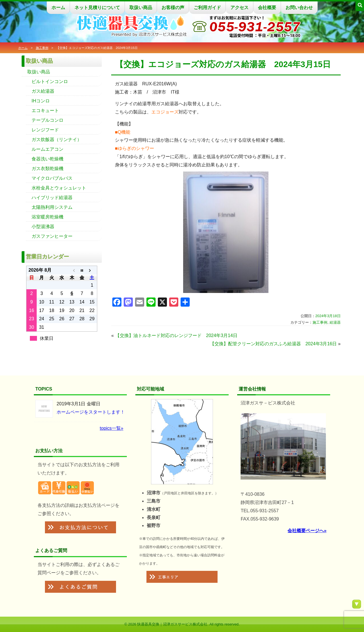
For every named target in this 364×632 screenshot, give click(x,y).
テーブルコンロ (47, 120)
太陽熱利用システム (52, 207)
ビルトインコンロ (50, 81)
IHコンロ (41, 101)
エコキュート (45, 111)
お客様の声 (173, 8)
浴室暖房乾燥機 (47, 217)
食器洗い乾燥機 (47, 159)
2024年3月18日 (328, 316)
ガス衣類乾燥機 (47, 169)
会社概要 (267, 8)
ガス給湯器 (43, 91)
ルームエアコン (47, 149)
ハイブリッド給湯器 (52, 198)
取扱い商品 (141, 8)
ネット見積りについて (97, 8)
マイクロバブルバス (52, 178)
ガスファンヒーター (52, 236)
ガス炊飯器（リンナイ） (57, 140)
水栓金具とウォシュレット (59, 188)
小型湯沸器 (43, 227)
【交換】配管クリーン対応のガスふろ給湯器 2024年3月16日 (273, 344)
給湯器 (335, 322)
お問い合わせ (299, 8)
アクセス (239, 8)
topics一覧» (112, 428)
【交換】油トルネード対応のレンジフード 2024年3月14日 (176, 335)
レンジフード (45, 130)
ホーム (58, 8)
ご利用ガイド (207, 8)
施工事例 (42, 48)
